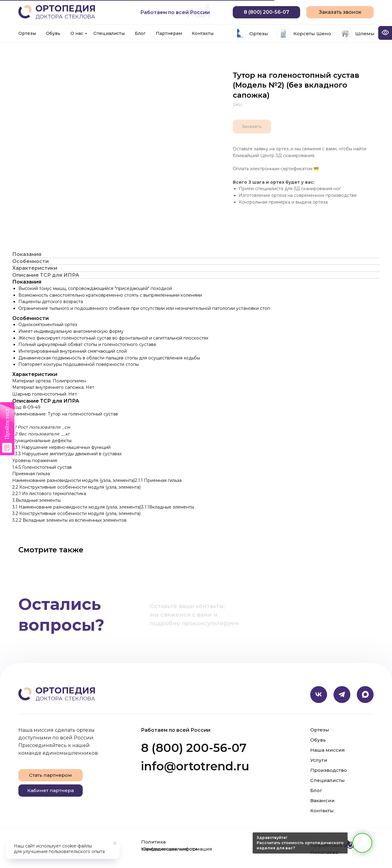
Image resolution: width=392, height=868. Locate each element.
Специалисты (109, 33)
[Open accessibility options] (385, 33)
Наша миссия (328, 750)
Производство (329, 770)
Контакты (203, 33)
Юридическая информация (177, 849)
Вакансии (322, 800)
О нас (77, 33)
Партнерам (169, 33)
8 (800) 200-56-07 (194, 748)
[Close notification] (115, 843)
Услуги (319, 760)
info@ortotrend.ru (195, 766)
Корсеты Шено (312, 34)
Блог (140, 33)
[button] (340, 12)
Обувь (53, 33)
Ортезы (27, 33)
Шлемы (365, 34)
